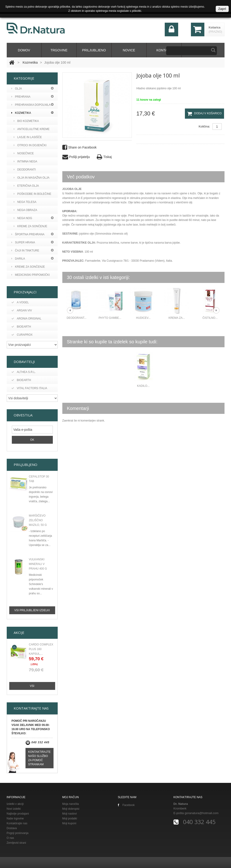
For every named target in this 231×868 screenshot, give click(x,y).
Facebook (126, 805)
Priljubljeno (94, 50)
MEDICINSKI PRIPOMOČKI (31, 275)
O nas (10, 837)
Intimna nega (25, 161)
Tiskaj (104, 157)
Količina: (204, 126)
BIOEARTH (21, 380)
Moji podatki (70, 818)
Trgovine (59, 50)
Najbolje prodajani (18, 813)
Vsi (32, 685)
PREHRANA (21, 97)
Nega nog (23, 218)
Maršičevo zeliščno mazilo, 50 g (38, 520)
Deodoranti (25, 170)
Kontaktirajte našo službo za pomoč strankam (40, 758)
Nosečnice (24, 153)
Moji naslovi (70, 813)
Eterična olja (26, 186)
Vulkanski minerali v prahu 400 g (38, 564)
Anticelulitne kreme (32, 129)
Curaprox (22, 335)
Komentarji (78, 408)
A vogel (20, 302)
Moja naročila (71, 803)
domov (24, 50)
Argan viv (22, 310)
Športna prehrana (28, 234)
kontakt (164, 50)
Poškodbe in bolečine (33, 194)
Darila (18, 259)
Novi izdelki (14, 808)
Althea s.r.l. (24, 372)
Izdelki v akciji (15, 803)
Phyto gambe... (110, 318)
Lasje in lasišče (28, 137)
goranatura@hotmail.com (202, 813)
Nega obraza (25, 210)
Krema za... (177, 318)
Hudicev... (143, 318)
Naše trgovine (15, 818)
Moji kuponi (69, 823)
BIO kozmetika (26, 121)
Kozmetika (30, 62)
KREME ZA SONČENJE (28, 267)
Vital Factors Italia (29, 388)
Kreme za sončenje (30, 226)
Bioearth (21, 327)
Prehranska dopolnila (31, 105)
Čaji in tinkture (25, 251)
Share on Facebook (79, 147)
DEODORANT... (77, 318)
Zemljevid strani (16, 842)
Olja (17, 89)
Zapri (222, 9)
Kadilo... (143, 386)
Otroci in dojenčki (30, 145)
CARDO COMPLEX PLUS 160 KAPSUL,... (41, 649)
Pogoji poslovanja (18, 833)
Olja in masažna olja (32, 178)
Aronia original (26, 319)
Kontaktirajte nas (17, 823)
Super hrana (23, 242)
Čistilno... (210, 318)
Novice (129, 50)
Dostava (12, 828)
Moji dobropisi (71, 808)
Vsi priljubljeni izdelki (32, 610)
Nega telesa (25, 202)
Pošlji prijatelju (76, 157)
